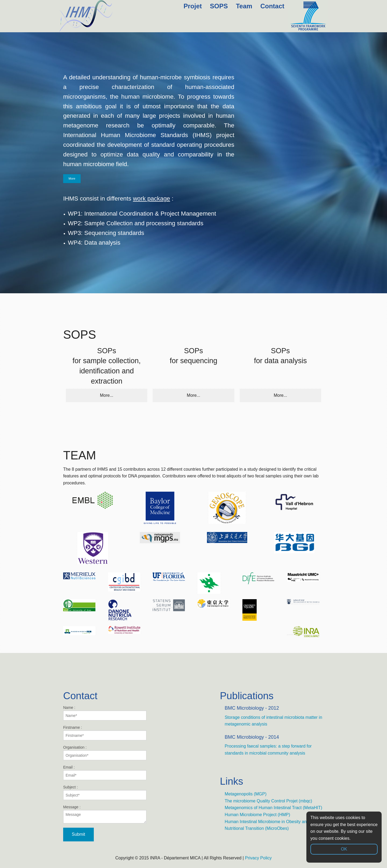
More (72, 178)
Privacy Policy (258, 858)
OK (344, 849)
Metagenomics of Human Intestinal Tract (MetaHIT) (273, 808)
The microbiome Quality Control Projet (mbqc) (268, 801)
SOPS (219, 6)
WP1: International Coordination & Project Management (142, 214)
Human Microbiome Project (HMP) (257, 815)
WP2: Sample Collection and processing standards (136, 223)
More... (107, 395)
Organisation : (105, 753)
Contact (272, 6)
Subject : (105, 792)
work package (152, 199)
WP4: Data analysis (94, 243)
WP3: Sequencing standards (106, 233)
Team (244, 6)
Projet (193, 6)
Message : (105, 814)
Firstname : (105, 733)
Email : (105, 773)
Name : (105, 713)
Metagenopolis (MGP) (246, 794)
